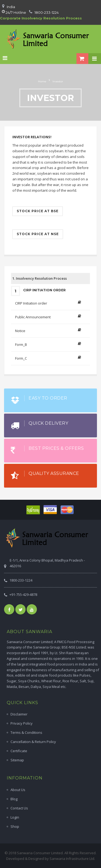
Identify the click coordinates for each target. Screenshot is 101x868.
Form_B (21, 345)
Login (15, 817)
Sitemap (17, 760)
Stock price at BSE (38, 211)
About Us (18, 790)
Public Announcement (33, 317)
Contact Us (19, 808)
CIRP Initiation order (31, 303)
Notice (20, 331)
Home (42, 81)
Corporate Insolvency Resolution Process (41, 18)
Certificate (19, 751)
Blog (14, 799)
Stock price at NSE (38, 234)
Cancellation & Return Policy (33, 742)
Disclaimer (19, 714)
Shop (15, 826)
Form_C (21, 358)
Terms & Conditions (26, 732)
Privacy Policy (22, 723)
